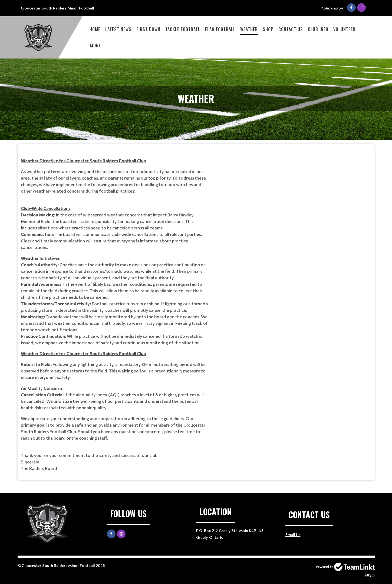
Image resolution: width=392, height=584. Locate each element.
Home (95, 29)
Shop (268, 29)
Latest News (118, 29)
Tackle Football (183, 29)
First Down (148, 29)
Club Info (318, 29)
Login (370, 574)
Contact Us (291, 29)
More (95, 46)
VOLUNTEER (344, 29)
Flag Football (220, 29)
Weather (249, 29)
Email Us (293, 535)
